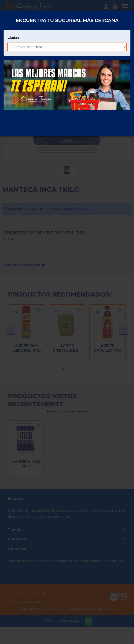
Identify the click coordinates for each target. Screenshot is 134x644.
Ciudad (13, 28)
